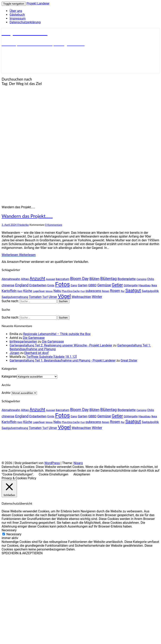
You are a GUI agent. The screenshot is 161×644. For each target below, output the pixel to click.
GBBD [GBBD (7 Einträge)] (92, 285)
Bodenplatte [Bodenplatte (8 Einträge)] (127, 279)
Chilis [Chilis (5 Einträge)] (151, 279)
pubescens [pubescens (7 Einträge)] (93, 291)
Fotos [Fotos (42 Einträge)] (63, 284)
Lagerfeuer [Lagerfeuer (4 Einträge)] (39, 291)
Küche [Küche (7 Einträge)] (28, 291)
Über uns (16, 11)
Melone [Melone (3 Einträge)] (49, 291)
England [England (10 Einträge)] (22, 285)
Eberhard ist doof (36, 353)
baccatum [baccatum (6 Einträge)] (63, 279)
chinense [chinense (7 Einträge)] (8, 285)
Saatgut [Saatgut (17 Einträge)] (133, 290)
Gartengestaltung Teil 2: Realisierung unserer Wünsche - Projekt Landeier (61, 345)
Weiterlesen (19, 255)
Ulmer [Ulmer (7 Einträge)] (53, 297)
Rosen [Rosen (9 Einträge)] (115, 291)
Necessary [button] (9, 530)
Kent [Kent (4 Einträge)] (20, 291)
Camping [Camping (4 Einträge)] (141, 279)
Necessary (14, 534)
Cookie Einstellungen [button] (54, 474)
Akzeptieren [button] (82, 474)
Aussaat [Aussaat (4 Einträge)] (51, 279)
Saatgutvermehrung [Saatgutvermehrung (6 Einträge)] (15, 297)
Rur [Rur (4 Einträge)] (123, 291)
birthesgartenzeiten (23, 342)
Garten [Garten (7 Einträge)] (82, 285)
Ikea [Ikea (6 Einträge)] (154, 285)
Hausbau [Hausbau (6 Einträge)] (144, 285)
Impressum (18, 18)
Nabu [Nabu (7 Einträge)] (57, 291)
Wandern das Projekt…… (27, 216)
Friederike (23, 225)
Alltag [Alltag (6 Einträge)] (25, 279)
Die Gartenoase (34, 338)
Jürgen (14, 353)
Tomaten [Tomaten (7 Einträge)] (35, 297)
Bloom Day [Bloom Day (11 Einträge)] (79, 279)
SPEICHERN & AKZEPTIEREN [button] (22, 553)
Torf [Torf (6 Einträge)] (45, 297)
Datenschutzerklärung (25, 22)
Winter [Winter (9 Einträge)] (97, 297)
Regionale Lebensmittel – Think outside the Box (57, 334)
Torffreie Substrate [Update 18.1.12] (52, 357)
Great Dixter (129, 360)
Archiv (6, 393)
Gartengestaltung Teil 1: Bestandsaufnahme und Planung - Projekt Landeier (63, 360)
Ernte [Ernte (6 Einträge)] (51, 285)
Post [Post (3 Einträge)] (83, 291)
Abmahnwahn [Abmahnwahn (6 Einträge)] (11, 279)
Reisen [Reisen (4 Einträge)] (106, 291)
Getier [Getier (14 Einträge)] (117, 285)
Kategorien (9, 376)
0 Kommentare (54, 225)
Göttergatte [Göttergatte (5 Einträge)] (131, 285)
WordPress (52, 463)
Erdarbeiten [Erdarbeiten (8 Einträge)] (38, 285)
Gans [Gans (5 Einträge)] (74, 285)
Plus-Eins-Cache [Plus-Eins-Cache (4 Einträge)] (71, 291)
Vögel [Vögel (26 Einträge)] (64, 296)
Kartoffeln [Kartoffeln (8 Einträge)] (9, 291)
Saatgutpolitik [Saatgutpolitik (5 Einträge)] (150, 291)
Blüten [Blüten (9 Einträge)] (95, 279)
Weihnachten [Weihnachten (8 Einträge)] (81, 297)
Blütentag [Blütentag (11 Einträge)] (108, 279)
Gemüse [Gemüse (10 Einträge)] (104, 285)
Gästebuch (17, 15)
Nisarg (78, 463)
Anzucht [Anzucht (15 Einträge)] (37, 279)
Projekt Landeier (38, 3)
